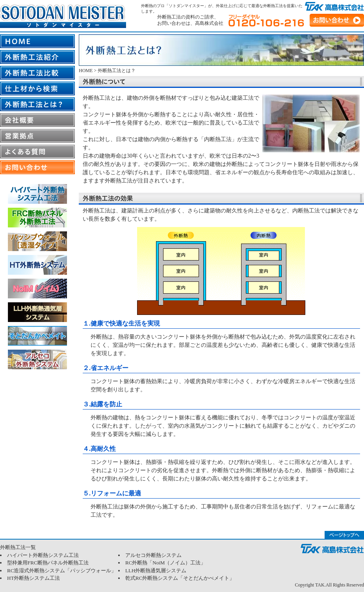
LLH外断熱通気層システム (156, 571)
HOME (86, 71)
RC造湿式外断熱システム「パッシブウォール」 (62, 571)
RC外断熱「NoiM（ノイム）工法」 (165, 563)
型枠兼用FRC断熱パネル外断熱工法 (48, 563)
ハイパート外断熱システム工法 (43, 555)
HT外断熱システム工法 (33, 578)
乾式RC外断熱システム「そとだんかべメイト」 (180, 578)
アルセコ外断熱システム (153, 555)
